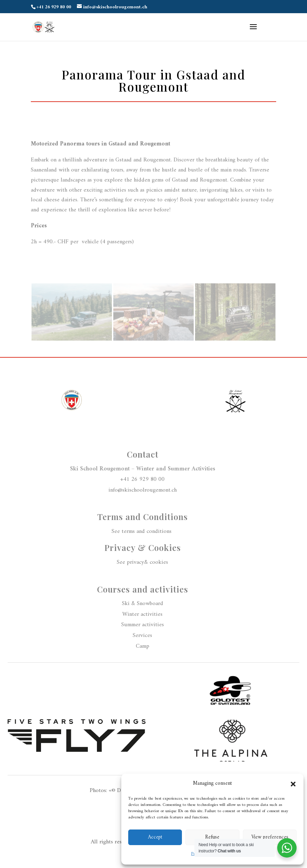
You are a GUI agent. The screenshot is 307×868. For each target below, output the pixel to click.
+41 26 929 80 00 (142, 479)
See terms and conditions (142, 531)
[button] (293, 784)
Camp (143, 646)
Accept (155, 837)
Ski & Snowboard (143, 604)
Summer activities (143, 625)
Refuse (212, 837)
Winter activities (142, 614)
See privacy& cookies (142, 562)
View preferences (270, 837)
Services (142, 636)
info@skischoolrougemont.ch (143, 490)
